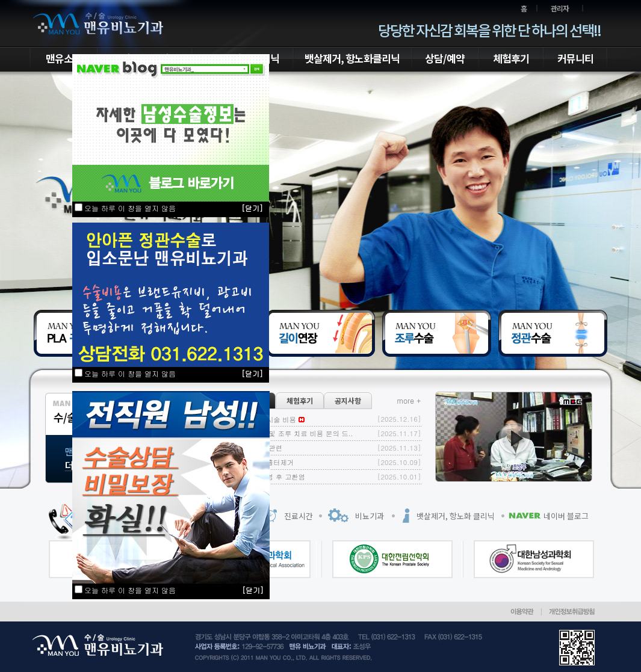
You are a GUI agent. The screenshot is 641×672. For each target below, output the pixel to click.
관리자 (560, 8)
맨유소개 (64, 58)
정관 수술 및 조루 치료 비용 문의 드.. (295, 433)
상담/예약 (445, 58)
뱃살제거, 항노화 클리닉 (456, 516)
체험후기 (511, 58)
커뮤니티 (575, 58)
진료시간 (299, 516)
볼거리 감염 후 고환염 (271, 476)
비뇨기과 (370, 516)
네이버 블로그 (566, 516)
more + (409, 400)
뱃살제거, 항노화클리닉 (352, 58)
